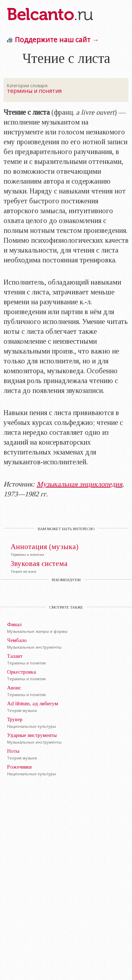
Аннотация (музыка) (45, 547)
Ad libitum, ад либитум (33, 704)
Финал (14, 624)
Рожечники (19, 767)
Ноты (13, 751)
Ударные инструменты (32, 735)
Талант (15, 656)
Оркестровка (21, 672)
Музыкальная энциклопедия (79, 484)
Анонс (14, 688)
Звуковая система (39, 564)
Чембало (17, 640)
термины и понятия (34, 91)
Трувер (15, 719)
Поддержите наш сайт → (57, 40)
